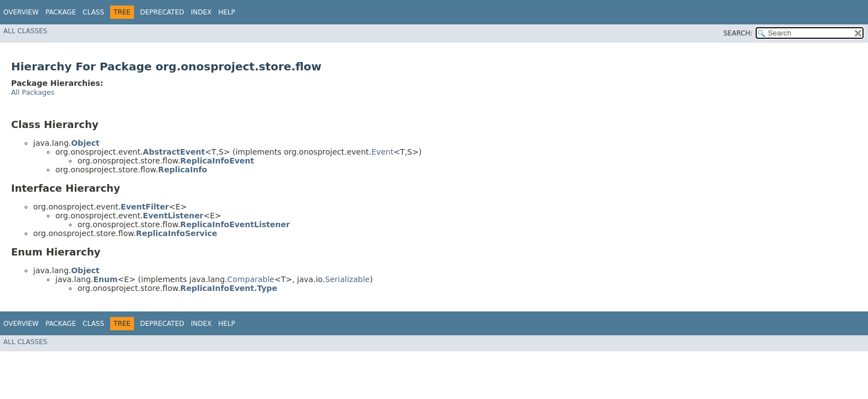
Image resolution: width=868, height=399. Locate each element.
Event (383, 152)
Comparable (251, 279)
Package (61, 12)
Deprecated (162, 12)
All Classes (25, 31)
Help (227, 12)
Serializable (347, 279)
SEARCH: (738, 33)
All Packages (33, 92)
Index (201, 12)
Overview (21, 12)
